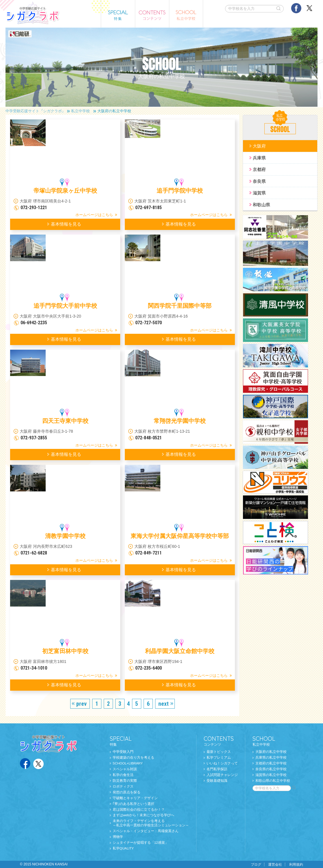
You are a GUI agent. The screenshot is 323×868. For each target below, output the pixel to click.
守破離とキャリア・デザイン (135, 798)
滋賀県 (259, 193)
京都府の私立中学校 (271, 763)
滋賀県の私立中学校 (271, 775)
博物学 (118, 837)
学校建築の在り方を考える (133, 758)
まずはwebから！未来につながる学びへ (143, 815)
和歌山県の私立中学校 (273, 781)
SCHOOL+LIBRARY (128, 763)
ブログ (256, 865)
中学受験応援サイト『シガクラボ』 (36, 111)
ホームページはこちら (94, 215)
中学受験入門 (123, 752)
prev (81, 704)
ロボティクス (123, 786)
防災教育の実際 (125, 781)
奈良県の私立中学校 (271, 769)
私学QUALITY (123, 848)
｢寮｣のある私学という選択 (133, 804)
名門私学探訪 (217, 769)
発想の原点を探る (127, 792)
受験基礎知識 (217, 781)
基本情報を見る (66, 224)
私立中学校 (80, 111)
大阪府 (259, 146)
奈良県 (259, 181)
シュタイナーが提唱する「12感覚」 (141, 843)
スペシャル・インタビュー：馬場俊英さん (146, 831)
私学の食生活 (123, 775)
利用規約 (296, 865)
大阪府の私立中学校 (271, 752)
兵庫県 (259, 158)
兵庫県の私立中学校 (271, 758)
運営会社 (275, 865)
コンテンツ (221, 741)
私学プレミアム (219, 758)
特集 (149, 741)
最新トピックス (219, 752)
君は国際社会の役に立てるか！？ (139, 810)
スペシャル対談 (125, 769)
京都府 (259, 169)
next (164, 704)
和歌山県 (261, 205)
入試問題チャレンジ (222, 775)
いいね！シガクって (222, 763)
